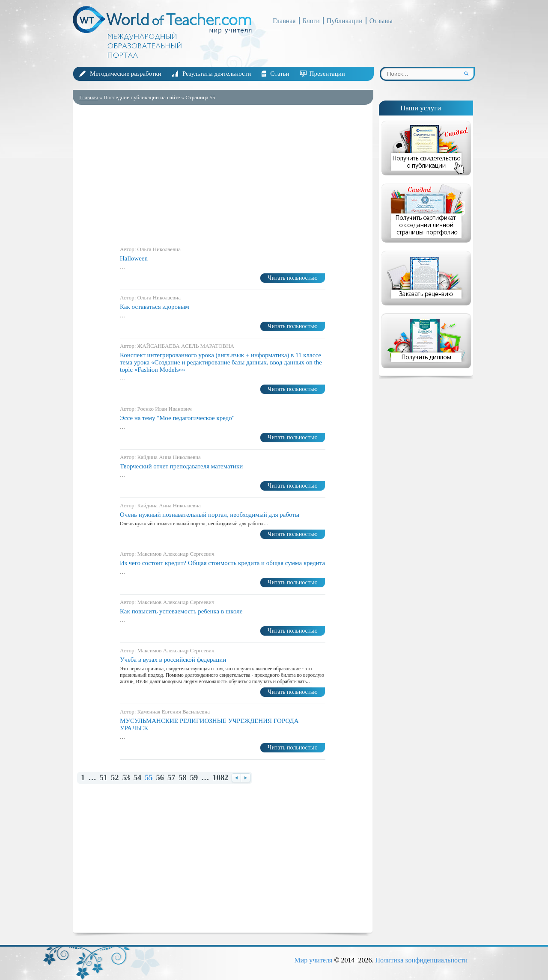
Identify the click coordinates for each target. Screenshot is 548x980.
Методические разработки (126, 74)
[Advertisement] (223, 173)
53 (126, 778)
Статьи (280, 74)
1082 (221, 778)
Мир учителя (313, 960)
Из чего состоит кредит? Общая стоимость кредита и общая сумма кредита (222, 563)
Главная (284, 21)
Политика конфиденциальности (421, 960)
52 (115, 778)
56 (160, 778)
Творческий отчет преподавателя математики (181, 466)
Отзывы (381, 21)
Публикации (345, 21)
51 (104, 778)
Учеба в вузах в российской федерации (173, 660)
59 (194, 778)
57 (171, 778)
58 (182, 778)
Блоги (311, 21)
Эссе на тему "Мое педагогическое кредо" (177, 418)
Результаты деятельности (217, 74)
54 (137, 778)
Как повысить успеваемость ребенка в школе (181, 611)
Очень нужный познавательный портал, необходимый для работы (210, 515)
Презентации (327, 74)
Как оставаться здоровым (155, 307)
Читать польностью (292, 278)
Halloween (134, 258)
